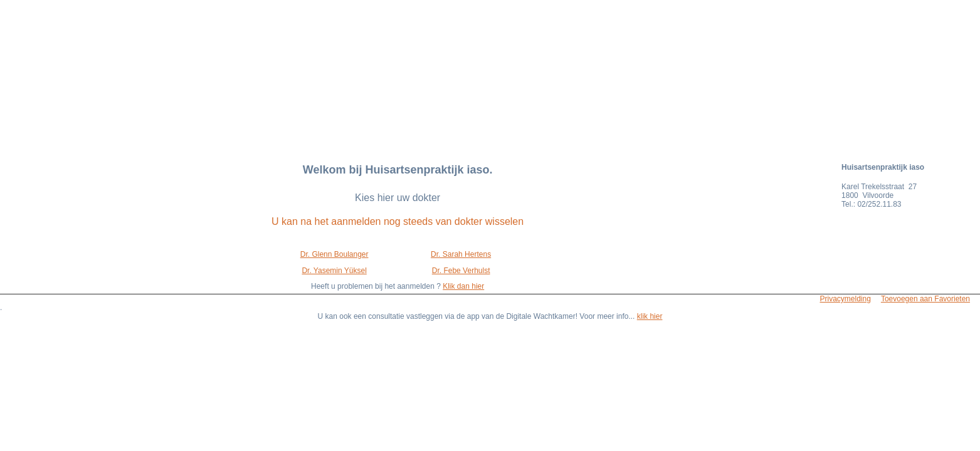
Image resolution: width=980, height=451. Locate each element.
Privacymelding (846, 299)
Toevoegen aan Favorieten (925, 299)
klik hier (650, 316)
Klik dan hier (463, 286)
